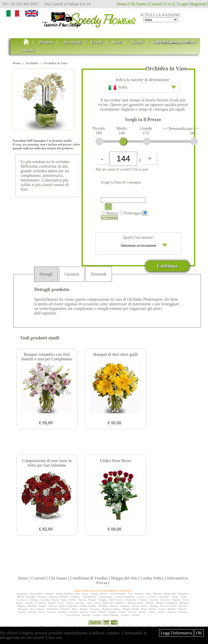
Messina (184, 603)
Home (122, 4)
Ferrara (82, 600)
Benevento (170, 594)
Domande (99, 274)
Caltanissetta (89, 597)
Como (184, 597)
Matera (150, 603)
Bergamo (183, 594)
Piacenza (23, 609)
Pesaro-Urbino (168, 606)
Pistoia (41, 609)
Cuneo (55, 600)
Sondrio (63, 612)
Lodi (89, 603)
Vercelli (86, 615)
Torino (102, 612)
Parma (136, 606)
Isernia (29, 603)
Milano (21, 606)
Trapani (112, 612)
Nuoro (62, 606)
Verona (97, 615)
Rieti (144, 609)
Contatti (156, 4)
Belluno (157, 594)
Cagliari (75, 597)
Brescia (53, 597)
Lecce (61, 603)
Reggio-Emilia (131, 609)
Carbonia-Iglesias (125, 597)
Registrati (199, 4)
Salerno (182, 609)
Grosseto (165, 600)
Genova (143, 600)
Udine (152, 612)
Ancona (49, 594)
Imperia (176, 600)
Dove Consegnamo (174, 42)
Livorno (80, 603)
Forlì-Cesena (116, 600)
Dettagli (46, 274)
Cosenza (21, 600)
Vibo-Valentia (110, 615)
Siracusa (51, 612)
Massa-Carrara (135, 603)
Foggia (103, 600)
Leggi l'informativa (176, 633)
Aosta (85, 594)
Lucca (97, 603)
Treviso (132, 612)
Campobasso (106, 597)
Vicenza (125, 615)
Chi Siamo (138, 4)
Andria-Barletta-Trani (68, 594)
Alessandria (36, 594)
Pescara (183, 606)
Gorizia (154, 600)
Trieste (142, 612)
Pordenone (53, 609)
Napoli (43, 606)
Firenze (92, 600)
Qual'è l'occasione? (138, 243)
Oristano (103, 606)
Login (183, 4)
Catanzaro (164, 597)
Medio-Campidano (167, 603)
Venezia (171, 612)
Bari (148, 594)
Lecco (70, 603)
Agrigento (22, 594)
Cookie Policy (152, 578)
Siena (42, 612)
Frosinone (131, 600)
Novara (53, 606)
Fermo (72, 600)
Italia (142, 87)
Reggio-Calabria (111, 609)
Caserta (141, 597)
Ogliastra (73, 606)
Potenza (65, 609)
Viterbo (135, 615)
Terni (93, 612)
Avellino (139, 594)
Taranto (74, 612)
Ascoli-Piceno (118, 594)
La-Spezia (40, 603)
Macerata (108, 603)
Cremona (33, 600)
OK (199, 633)
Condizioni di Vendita (89, 578)
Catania (152, 597)
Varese (161, 612)
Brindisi (64, 597)
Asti (130, 594)
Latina (52, 603)
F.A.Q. (170, 4)
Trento (122, 612)
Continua (167, 266)
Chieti (175, 597)
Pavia (144, 606)
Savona (32, 612)
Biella (21, 597)
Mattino (110, 213)
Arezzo (104, 594)
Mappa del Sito (124, 578)
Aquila (94, 594)
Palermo (125, 606)
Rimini (153, 609)
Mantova (120, 603)
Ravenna (95, 609)
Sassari (22, 612)
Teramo (84, 612)
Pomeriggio (130, 213)
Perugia (154, 606)
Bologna (31, 597)
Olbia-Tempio (88, 606)
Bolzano (42, 597)
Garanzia (72, 274)
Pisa (32, 609)
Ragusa (84, 609)
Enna (64, 600)
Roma (162, 609)
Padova (114, 606)
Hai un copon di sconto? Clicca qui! (122, 169)
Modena (32, 606)
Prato (75, 609)
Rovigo (172, 609)
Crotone (45, 600)
